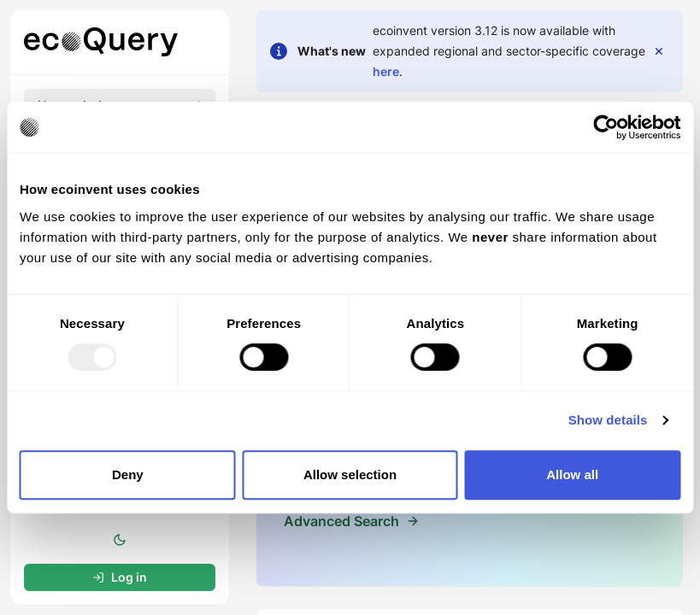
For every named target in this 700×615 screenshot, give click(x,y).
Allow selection (350, 474)
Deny (128, 474)
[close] (659, 51)
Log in (120, 577)
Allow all (572, 474)
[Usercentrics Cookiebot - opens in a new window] (606, 127)
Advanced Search (341, 521)
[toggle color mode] (120, 540)
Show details (608, 420)
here (386, 71)
